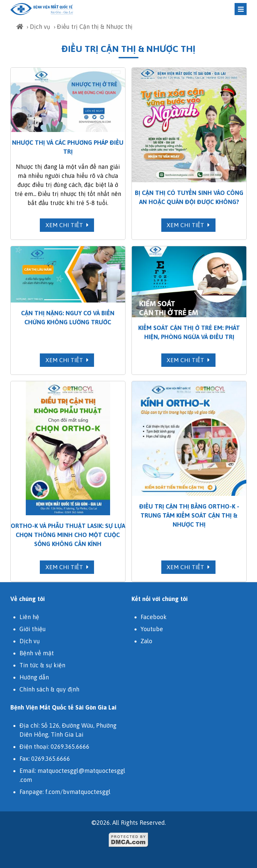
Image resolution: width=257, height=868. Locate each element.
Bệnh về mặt (37, 653)
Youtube (152, 629)
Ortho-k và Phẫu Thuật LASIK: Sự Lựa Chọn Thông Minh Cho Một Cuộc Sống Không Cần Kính (68, 535)
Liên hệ (29, 617)
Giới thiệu (33, 629)
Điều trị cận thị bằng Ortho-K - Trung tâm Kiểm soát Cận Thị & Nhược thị (189, 515)
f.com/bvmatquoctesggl (78, 792)
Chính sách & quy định (49, 689)
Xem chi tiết (67, 225)
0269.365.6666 (70, 747)
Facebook (154, 617)
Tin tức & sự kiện (42, 665)
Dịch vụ (40, 27)
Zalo (146, 641)
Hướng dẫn (34, 677)
